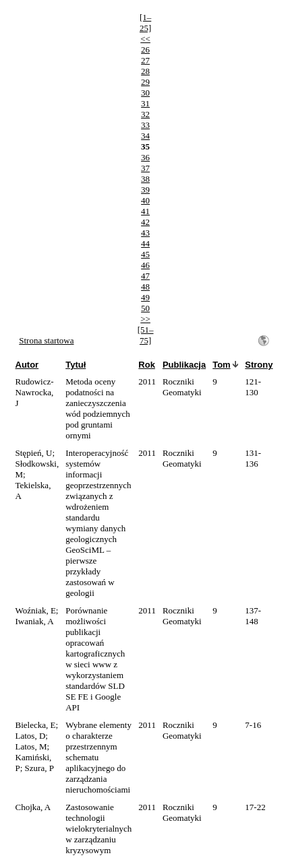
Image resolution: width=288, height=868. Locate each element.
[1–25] (145, 23)
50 (145, 308)
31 (145, 103)
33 (145, 125)
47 (145, 276)
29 (145, 82)
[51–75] (146, 335)
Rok (147, 365)
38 (145, 179)
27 (145, 60)
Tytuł (76, 365)
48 (145, 287)
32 (145, 114)
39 (145, 190)
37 (145, 168)
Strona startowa (46, 340)
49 (145, 297)
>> (145, 319)
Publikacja (184, 365)
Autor (27, 365)
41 (145, 211)
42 (145, 222)
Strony (259, 365)
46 (145, 265)
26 (145, 49)
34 (145, 136)
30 (145, 93)
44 (145, 243)
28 (145, 71)
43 (145, 233)
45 (145, 254)
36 (145, 157)
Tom (221, 365)
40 (145, 200)
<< (145, 39)
